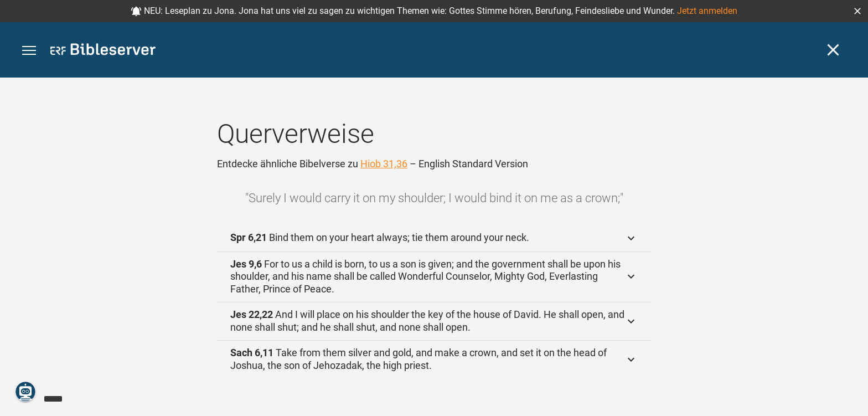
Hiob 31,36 (384, 164)
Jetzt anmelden (707, 11)
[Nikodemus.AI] (25, 392)
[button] (857, 11)
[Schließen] (833, 50)
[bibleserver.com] (103, 51)
